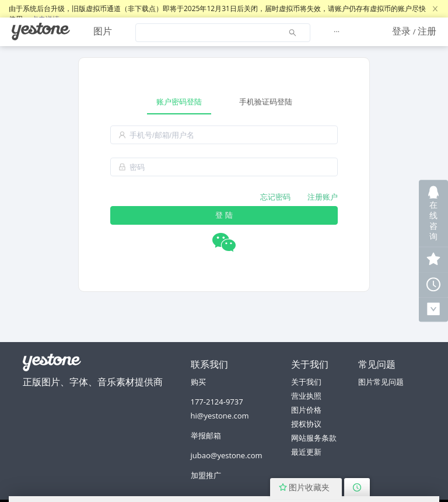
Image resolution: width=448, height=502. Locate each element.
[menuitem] (41, 32)
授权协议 (306, 424)
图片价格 (306, 410)
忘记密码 (275, 197)
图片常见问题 (381, 382)
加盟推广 (206, 475)
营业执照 (306, 396)
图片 (103, 31)
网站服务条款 (314, 438)
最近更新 (306, 452)
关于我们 (306, 382)
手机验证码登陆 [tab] (266, 102)
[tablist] (224, 102)
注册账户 (323, 197)
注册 (427, 31)
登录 (401, 31)
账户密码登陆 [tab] (179, 102)
